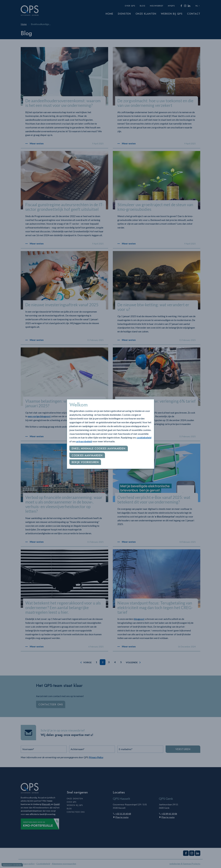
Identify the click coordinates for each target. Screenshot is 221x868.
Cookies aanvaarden (87, 455)
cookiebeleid (144, 437)
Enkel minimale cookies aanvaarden (99, 449)
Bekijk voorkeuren (85, 462)
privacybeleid (84, 441)
